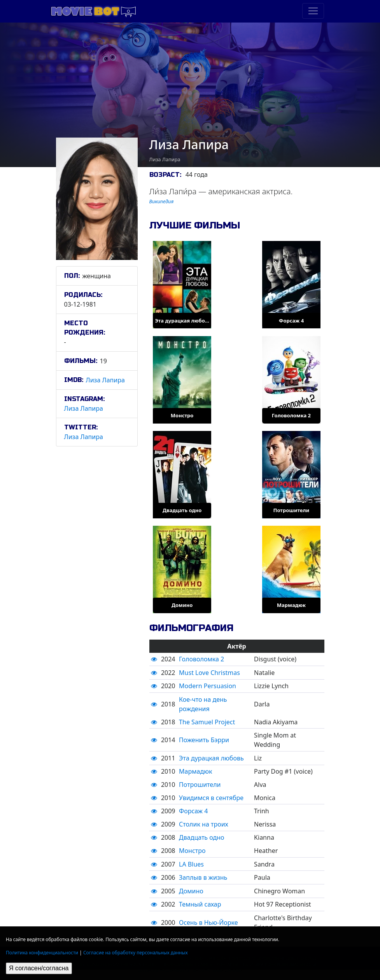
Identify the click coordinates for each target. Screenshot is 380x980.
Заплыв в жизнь (203, 877)
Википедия (162, 201)
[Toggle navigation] (313, 11)
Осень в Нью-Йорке (208, 922)
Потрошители (200, 785)
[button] (154, 659)
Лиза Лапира (105, 380)
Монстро (192, 851)
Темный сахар (200, 904)
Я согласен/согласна (39, 968)
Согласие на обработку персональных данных (136, 953)
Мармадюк (195, 771)
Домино (191, 891)
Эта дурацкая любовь (211, 758)
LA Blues (191, 864)
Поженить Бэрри (204, 740)
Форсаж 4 (193, 811)
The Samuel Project (207, 722)
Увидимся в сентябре (211, 798)
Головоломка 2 (201, 659)
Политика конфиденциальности (42, 953)
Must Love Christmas (209, 673)
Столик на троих (204, 824)
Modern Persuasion (208, 686)
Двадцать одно (202, 837)
